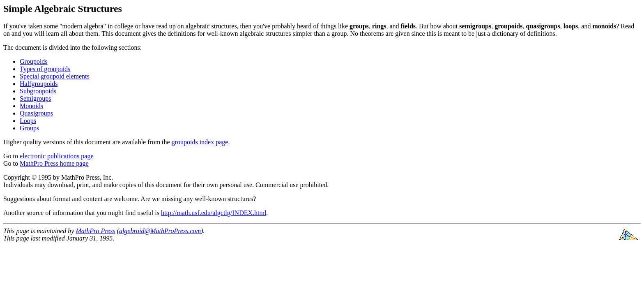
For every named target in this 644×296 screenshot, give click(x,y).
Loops (28, 121)
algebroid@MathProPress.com (160, 231)
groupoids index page (200, 142)
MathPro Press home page (54, 163)
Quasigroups (36, 113)
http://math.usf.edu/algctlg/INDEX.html (214, 213)
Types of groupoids (45, 69)
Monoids (31, 106)
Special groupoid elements (55, 76)
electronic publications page (56, 156)
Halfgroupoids (39, 84)
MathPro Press (95, 231)
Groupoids (34, 61)
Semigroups (35, 98)
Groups (29, 128)
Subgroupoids (38, 91)
